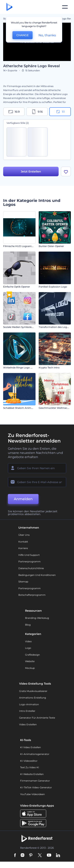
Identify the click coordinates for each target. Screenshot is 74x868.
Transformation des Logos (54, 327)
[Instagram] (22, 855)
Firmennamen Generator (35, 781)
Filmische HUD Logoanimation (22, 246)
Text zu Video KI (30, 768)
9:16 (37, 112)
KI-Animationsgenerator (35, 754)
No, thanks (47, 35)
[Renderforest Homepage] (9, 7)
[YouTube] (49, 855)
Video (28, 641)
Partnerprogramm (30, 562)
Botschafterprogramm (32, 595)
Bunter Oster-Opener (51, 246)
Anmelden (23, 499)
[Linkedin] (58, 855)
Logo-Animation (29, 704)
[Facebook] (15, 855)
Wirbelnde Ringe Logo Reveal (21, 368)
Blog (28, 625)
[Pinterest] (31, 855)
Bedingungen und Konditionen (37, 575)
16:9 (14, 112)
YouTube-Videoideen (32, 794)
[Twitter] (40, 855)
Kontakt (23, 542)
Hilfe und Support (29, 555)
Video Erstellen (28, 724)
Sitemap (23, 582)
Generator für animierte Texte (37, 718)
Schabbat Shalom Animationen (22, 408)
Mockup (30, 668)
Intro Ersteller (27, 711)
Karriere (23, 548)
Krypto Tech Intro (49, 368)
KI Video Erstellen (30, 747)
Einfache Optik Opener (17, 287)
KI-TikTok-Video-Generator (36, 787)
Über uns (24, 535)
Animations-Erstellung (33, 698)
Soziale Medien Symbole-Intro (21, 327)
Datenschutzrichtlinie (31, 568)
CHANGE (22, 35)
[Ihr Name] (37, 468)
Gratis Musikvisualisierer (33, 691)
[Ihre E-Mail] (37, 482)
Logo (28, 648)
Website (30, 661)
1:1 (60, 112)
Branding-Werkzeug (37, 618)
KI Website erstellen (32, 774)
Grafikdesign (32, 655)
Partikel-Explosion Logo (53, 287)
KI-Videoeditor (29, 761)
